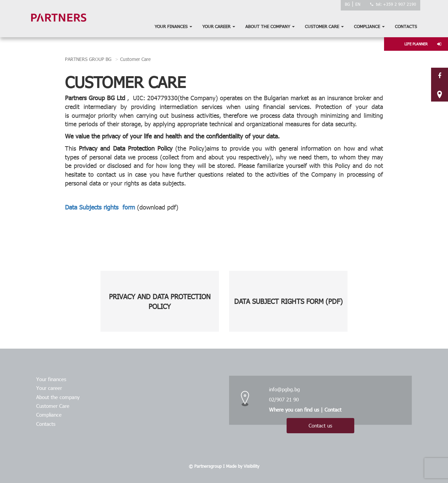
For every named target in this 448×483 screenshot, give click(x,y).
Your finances (173, 26)
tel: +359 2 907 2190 (396, 4)
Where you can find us (294, 410)
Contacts (406, 26)
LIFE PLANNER (423, 44)
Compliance (369, 26)
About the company (270, 26)
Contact (333, 410)
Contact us (320, 425)
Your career (219, 26)
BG (347, 4)
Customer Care (324, 26)
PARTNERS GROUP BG (88, 59)
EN (358, 4)
